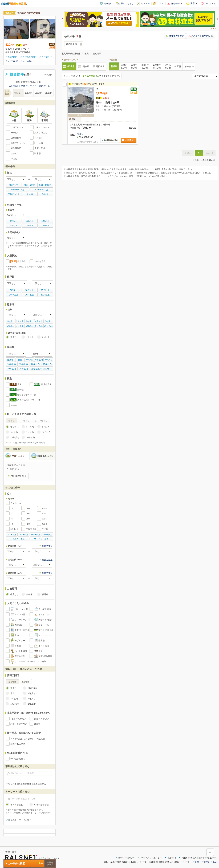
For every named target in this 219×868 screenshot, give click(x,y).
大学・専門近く (46, 620)
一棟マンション (42, 127)
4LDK (44, 524)
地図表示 (100, 66)
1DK (28, 508)
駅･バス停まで (41, 421)
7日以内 (49, 93)
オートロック (45, 614)
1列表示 (85, 66)
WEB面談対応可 (18, 759)
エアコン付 (20, 614)
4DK (28, 524)
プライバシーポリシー (151, 858)
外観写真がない (42, 719)
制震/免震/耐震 (45, 656)
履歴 (192, 3)
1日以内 (29, 93)
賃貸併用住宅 (41, 133)
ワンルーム (16, 503)
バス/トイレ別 (21, 609)
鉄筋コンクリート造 (27, 395)
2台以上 (46, 337)
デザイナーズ (21, 641)
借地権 (45, 594)
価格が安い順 (134, 66)
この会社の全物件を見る (88, 142)
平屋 (40, 651)
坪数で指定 (47, 546)
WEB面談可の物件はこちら (23, 86)
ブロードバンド (22, 620)
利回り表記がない (19, 724)
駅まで (11, 421)
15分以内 (15, 437)
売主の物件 (20, 656)
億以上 (45, 194)
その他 (14, 159)
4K (12, 524)
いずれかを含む (42, 805)
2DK (28, 514)
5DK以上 (14, 529)
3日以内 (39, 93)
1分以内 (30, 427)
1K (12, 508)
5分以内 (14, 432)
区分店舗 (39, 143)
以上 (13, 221)
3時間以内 (33, 688)
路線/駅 (45, 456)
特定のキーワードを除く (20, 820)
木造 (19, 384)
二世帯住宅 (31, 529)
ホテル (14, 153)
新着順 (114, 66)
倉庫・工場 (40, 148)
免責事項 (172, 858)
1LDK (44, 508)
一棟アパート (17, 127)
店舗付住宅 (16, 138)
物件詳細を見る (111, 140)
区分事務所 (16, 148)
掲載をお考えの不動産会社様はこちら (200, 858)
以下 (14, 185)
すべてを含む (17, 805)
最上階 (42, 641)
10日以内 (15, 704)
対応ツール (45, 86)
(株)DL (80, 134)
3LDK (44, 519)
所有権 (29, 594)
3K (12, 519)
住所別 (178, 66)
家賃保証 (19, 625)
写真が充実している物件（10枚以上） (28, 739)
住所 (18, 456)
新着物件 (12, 682)
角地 (17, 635)
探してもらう (127, 3)
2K (12, 514)
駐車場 (38, 153)
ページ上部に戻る (210, 852)
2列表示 (71, 66)
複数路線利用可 (46, 630)
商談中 (37, 724)
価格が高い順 (124, 66)
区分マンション (18, 143)
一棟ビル (15, 133)
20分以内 (31, 437)
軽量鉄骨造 (46, 384)
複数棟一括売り (22, 630)
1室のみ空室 (40, 262)
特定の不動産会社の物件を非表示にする (27, 784)
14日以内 (32, 704)
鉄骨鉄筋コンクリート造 (29, 400)
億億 (29, 194)
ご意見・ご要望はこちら (205, 862)
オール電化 (44, 646)
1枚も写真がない (18, 719)
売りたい (108, 3)
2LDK (44, 514)
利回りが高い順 (145, 66)
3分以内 (46, 427)
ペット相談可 (21, 651)
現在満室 (22, 262)
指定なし (18, 93)
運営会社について (127, 858)
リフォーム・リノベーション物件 (30, 661)
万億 (13, 194)
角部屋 (18, 646)
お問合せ (129, 140)
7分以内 (30, 432)
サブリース (44, 625)
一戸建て (39, 138)
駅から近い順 (168, 66)
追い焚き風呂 (45, 609)
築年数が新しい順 (157, 66)
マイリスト (210, 3)
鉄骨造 (21, 390)
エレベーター (45, 635)
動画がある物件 (18, 744)
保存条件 (175, 3)
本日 (13, 693)
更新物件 (25, 682)
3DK (28, 519)
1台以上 (30, 337)
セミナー (145, 3)
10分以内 (46, 432)
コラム (161, 3)
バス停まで (24, 421)
